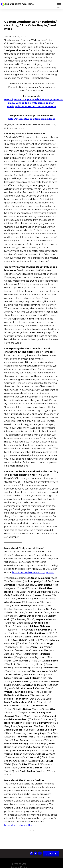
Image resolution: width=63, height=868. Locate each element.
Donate (51, 854)
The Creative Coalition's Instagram (31, 853)
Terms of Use (18, 864)
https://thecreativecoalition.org (21, 825)
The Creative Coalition (18, 4)
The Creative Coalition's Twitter (36, 853)
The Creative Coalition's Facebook (40, 853)
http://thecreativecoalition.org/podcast (33, 572)
